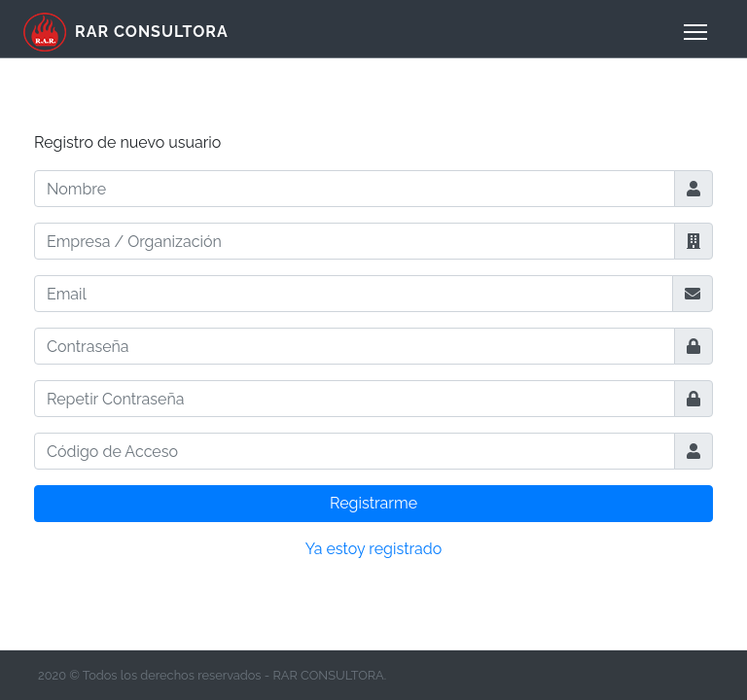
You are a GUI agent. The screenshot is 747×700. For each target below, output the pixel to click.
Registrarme (373, 503)
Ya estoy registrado (374, 549)
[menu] (695, 32)
